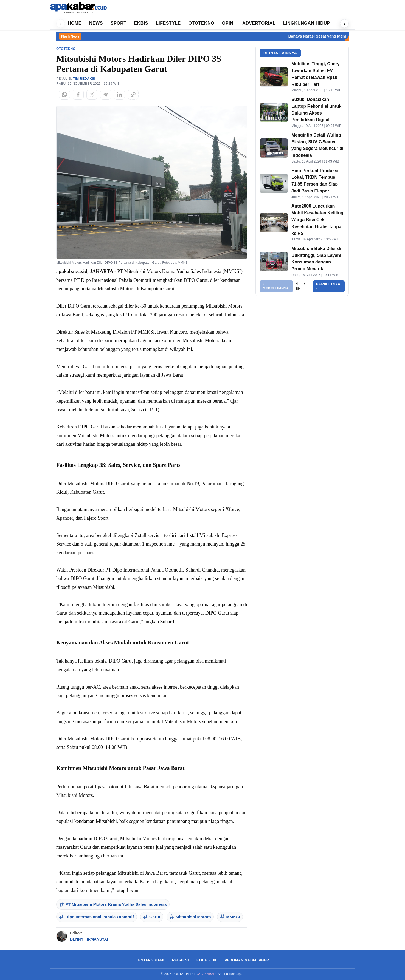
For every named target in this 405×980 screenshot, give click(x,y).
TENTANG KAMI (150, 960)
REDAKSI (180, 960)
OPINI (228, 23)
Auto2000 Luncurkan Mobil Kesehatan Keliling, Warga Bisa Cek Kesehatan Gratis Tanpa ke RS (318, 220)
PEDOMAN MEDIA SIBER (247, 960)
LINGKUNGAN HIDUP (307, 23)
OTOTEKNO (201, 23)
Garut (152, 917)
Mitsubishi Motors (190, 917)
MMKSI (230, 917)
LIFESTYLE (168, 23)
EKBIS (141, 23)
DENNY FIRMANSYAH (90, 939)
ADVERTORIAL (259, 23)
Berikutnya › (328, 286)
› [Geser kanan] (344, 24)
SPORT (119, 23)
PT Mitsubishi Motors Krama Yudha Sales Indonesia (113, 904)
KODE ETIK (207, 960)
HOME (75, 23)
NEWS (96, 23)
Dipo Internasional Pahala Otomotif (97, 917)
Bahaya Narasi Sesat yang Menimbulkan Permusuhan (343, 36)
